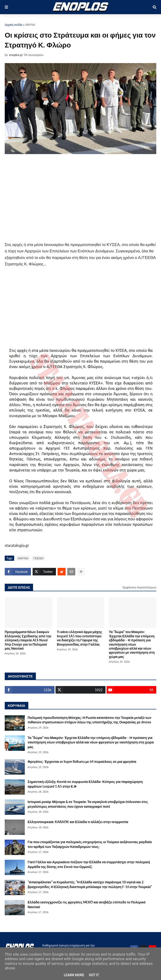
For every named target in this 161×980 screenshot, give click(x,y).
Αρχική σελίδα (14, 25)
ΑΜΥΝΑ (30, 25)
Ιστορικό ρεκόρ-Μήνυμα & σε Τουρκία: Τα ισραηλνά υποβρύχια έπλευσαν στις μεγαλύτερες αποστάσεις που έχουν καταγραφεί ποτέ (88, 804)
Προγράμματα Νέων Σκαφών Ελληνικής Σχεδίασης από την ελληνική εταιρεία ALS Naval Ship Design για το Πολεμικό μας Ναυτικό (28, 640)
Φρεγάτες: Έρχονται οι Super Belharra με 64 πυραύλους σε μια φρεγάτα (82, 762)
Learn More (74, 975)
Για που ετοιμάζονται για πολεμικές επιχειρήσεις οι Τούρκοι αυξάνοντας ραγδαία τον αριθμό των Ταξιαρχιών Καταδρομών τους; (90, 844)
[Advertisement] (60, 198)
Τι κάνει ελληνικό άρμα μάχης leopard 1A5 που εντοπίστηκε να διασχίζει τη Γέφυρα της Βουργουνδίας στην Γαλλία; (80, 638)
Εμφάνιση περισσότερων (139, 587)
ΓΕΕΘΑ (38, 558)
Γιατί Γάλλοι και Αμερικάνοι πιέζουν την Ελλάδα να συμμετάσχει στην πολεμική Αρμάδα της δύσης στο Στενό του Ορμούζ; (89, 864)
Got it (94, 975)
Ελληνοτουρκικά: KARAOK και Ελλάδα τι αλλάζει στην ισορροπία (78, 822)
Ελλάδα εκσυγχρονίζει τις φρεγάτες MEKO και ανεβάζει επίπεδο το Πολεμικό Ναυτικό (87, 904)
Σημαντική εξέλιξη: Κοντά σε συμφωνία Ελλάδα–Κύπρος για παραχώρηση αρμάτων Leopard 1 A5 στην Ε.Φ (85, 784)
